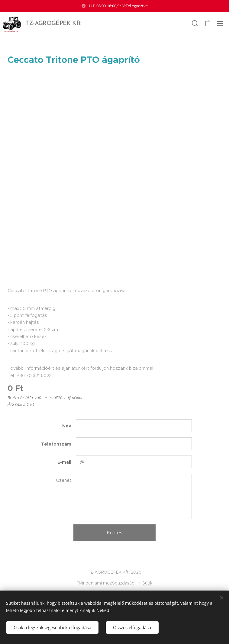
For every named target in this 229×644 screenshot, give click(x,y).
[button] (195, 23)
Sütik (147, 583)
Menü (220, 24)
